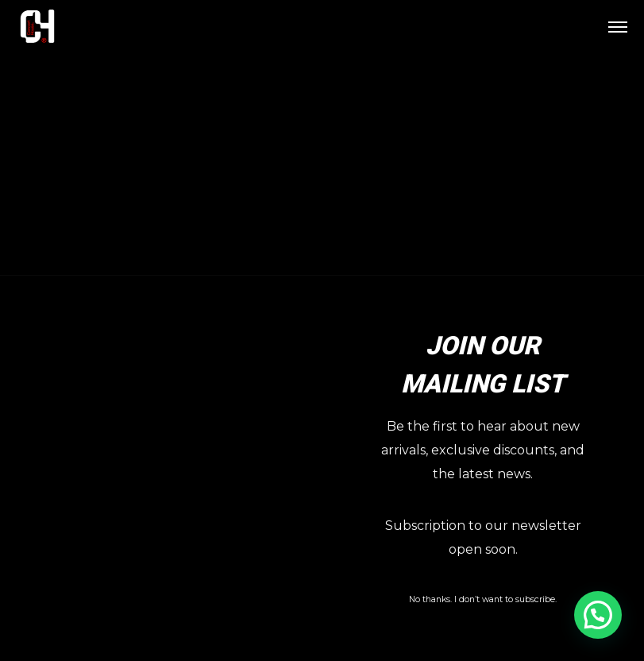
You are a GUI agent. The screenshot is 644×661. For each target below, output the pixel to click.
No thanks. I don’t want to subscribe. (483, 599)
